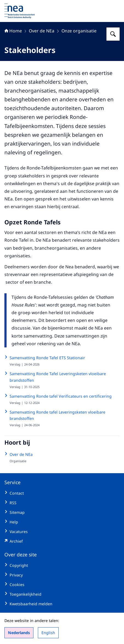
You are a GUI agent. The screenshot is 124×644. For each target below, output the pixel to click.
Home (13, 31)
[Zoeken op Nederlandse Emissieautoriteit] (113, 34)
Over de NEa (42, 31)
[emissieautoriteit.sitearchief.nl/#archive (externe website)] (62, 541)
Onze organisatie (79, 31)
